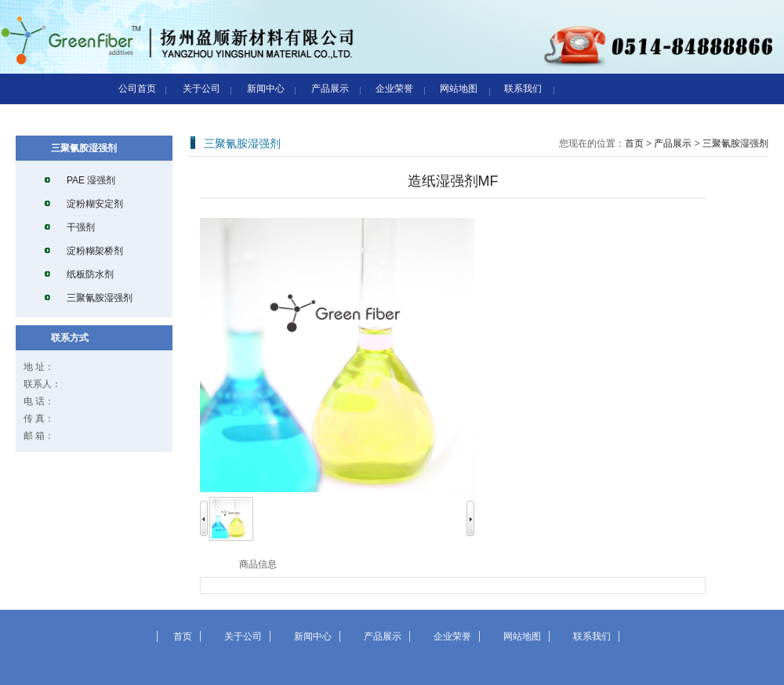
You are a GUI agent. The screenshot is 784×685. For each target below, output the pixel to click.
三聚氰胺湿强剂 (100, 298)
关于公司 (201, 89)
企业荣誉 (394, 89)
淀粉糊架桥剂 (95, 251)
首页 (634, 143)
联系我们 (523, 89)
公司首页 (137, 89)
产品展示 (330, 89)
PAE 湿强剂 (91, 180)
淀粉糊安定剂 (95, 204)
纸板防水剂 (90, 274)
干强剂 (81, 227)
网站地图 (459, 89)
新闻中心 (266, 89)
